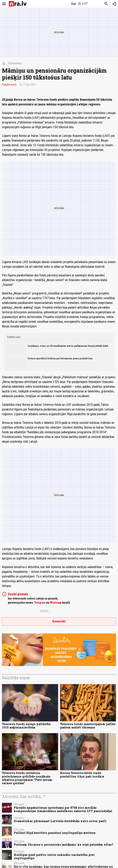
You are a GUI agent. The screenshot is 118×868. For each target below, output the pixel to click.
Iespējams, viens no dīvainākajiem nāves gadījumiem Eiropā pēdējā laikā (68, 346)
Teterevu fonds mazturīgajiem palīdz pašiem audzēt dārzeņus (88, 726)
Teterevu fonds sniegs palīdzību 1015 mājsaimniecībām (26, 726)
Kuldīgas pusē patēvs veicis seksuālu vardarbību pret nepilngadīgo (54, 856)
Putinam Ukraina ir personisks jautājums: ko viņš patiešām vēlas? (64, 845)
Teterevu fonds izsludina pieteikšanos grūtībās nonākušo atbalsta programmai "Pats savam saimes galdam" (27, 778)
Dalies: (45, 611)
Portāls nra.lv (9, 85)
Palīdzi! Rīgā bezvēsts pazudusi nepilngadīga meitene (55, 833)
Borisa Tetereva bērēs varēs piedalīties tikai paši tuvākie (82, 775)
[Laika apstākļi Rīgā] (79, 4)
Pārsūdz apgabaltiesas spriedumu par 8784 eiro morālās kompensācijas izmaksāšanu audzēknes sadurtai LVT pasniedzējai (63, 809)
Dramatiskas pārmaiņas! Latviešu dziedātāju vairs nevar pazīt (60, 821)
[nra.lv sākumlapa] (18, 4)
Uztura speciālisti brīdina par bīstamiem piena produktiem (60, 358)
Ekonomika (15, 63)
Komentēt (59, 621)
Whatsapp (56, 603)
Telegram (40, 603)
